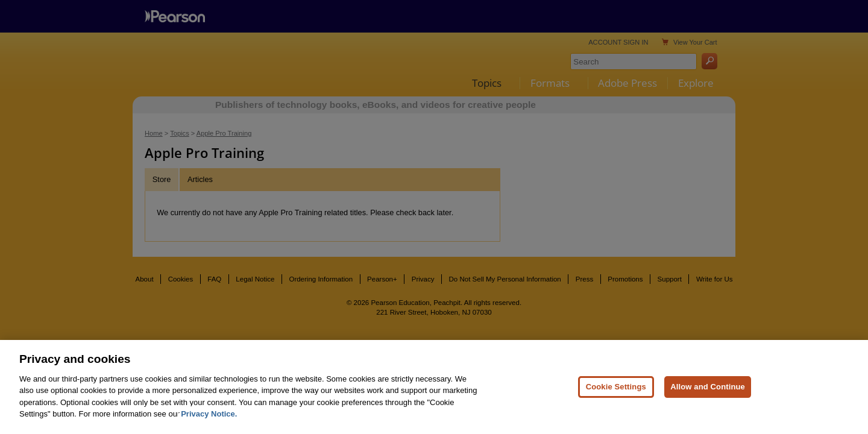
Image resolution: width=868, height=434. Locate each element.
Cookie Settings (616, 411)
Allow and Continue (708, 411)
